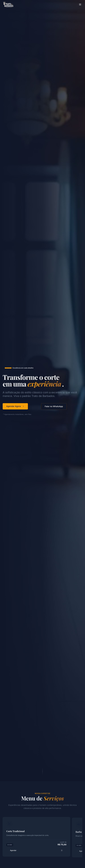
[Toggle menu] (80, 4)
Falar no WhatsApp (54, 406)
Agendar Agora (15, 406)
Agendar (36, 853)
